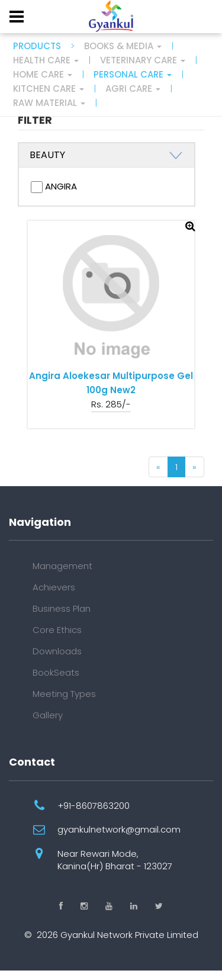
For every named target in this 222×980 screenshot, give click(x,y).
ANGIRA (54, 187)
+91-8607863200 (94, 806)
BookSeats (56, 672)
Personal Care (133, 74)
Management (62, 566)
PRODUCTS (37, 46)
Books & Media (123, 46)
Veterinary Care (143, 60)
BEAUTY (47, 155)
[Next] (194, 467)
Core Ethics (57, 630)
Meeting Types (64, 694)
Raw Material (49, 103)
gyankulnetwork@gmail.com (119, 829)
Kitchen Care (49, 89)
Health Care (46, 60)
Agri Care (133, 89)
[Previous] (158, 467)
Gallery (48, 715)
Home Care (43, 74)
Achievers (54, 587)
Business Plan (62, 608)
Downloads (57, 651)
